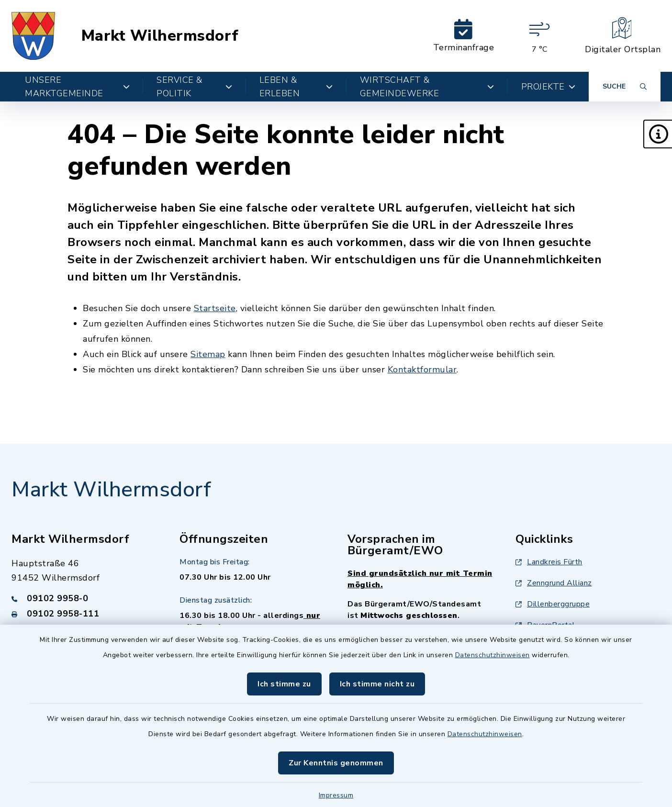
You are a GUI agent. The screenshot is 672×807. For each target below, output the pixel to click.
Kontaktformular (422, 370)
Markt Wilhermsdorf (160, 36)
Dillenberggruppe (553, 604)
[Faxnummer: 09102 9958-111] (84, 614)
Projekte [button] (549, 87)
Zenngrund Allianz (554, 583)
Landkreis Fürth (549, 562)
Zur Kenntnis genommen (336, 763)
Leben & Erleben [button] (296, 87)
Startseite (215, 308)
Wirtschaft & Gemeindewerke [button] (427, 87)
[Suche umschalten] (625, 87)
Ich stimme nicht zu (377, 684)
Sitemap (208, 354)
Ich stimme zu (284, 684)
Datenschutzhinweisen (493, 655)
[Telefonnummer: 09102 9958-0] (84, 598)
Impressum (336, 795)
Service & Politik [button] (194, 87)
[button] (658, 134)
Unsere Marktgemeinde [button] (77, 87)
